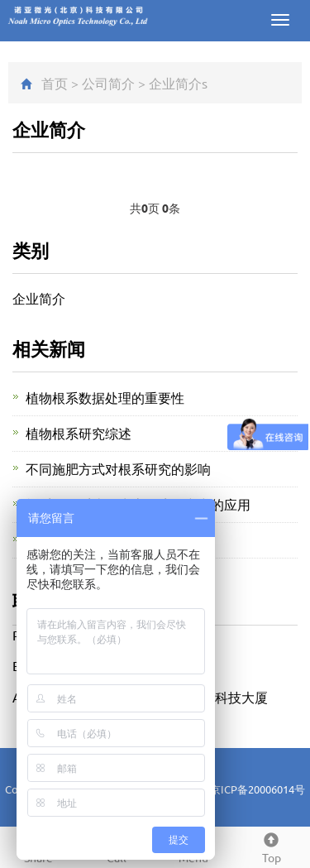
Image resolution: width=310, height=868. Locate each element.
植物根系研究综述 (79, 433)
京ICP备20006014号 (258, 789)
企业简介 (175, 83)
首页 (55, 83)
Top (271, 846)
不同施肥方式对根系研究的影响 (118, 468)
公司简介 (108, 83)
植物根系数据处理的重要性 (105, 397)
